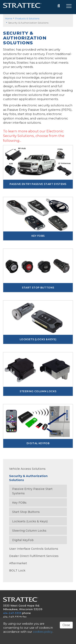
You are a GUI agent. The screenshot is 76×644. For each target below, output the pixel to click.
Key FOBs (38, 236)
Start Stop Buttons (38, 288)
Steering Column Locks (38, 391)
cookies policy (43, 632)
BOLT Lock (17, 570)
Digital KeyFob (38, 443)
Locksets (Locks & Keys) (38, 339)
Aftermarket (18, 563)
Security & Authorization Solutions (28, 478)
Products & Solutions (27, 18)
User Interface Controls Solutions (34, 549)
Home (9, 18)
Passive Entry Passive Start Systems (38, 184)
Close (66, 625)
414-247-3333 (12, 613)
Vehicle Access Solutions (27, 469)
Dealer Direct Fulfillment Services (34, 556)
